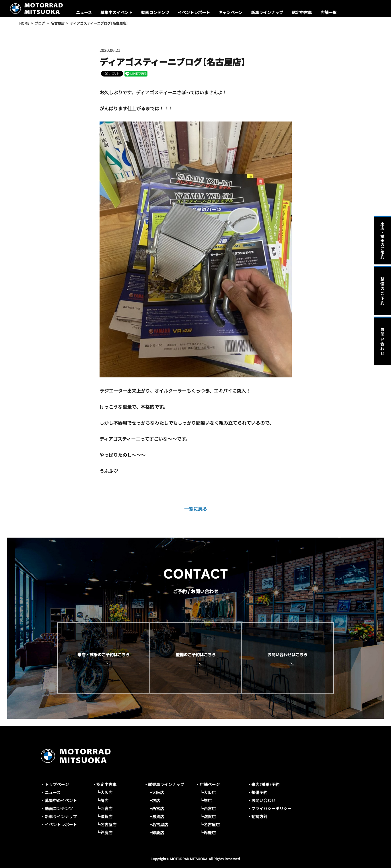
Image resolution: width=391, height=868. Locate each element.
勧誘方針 (259, 816)
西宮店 (106, 808)
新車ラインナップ (267, 12)
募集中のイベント (116, 12)
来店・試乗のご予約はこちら (104, 655)
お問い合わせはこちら (287, 655)
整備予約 (259, 792)
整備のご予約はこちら (196, 655)
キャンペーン (230, 12)
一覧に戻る (196, 509)
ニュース (84, 12)
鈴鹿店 (106, 832)
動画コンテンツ (155, 12)
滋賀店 (106, 816)
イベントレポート (194, 12)
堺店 (104, 800)
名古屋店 (108, 824)
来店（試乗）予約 (265, 784)
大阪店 (106, 792)
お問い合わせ (263, 800)
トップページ (57, 784)
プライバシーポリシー (271, 808)
